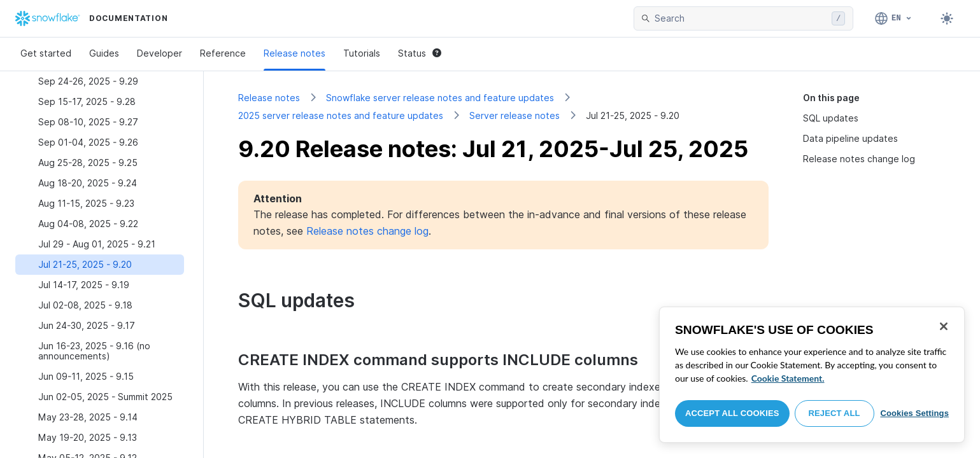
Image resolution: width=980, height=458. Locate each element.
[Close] (944, 326)
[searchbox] (741, 18)
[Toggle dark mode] (947, 18)
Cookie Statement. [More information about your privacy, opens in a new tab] (788, 378)
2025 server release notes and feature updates (341, 115)
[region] (812, 375)
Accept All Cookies (732, 413)
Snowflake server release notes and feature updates (440, 98)
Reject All (834, 413)
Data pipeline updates (850, 138)
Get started (46, 53)
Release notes (295, 53)
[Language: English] (894, 18)
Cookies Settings (914, 413)
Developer (160, 53)
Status (420, 53)
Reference (223, 53)
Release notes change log (859, 159)
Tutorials (362, 53)
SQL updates (831, 118)
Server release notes (515, 115)
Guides (104, 53)
